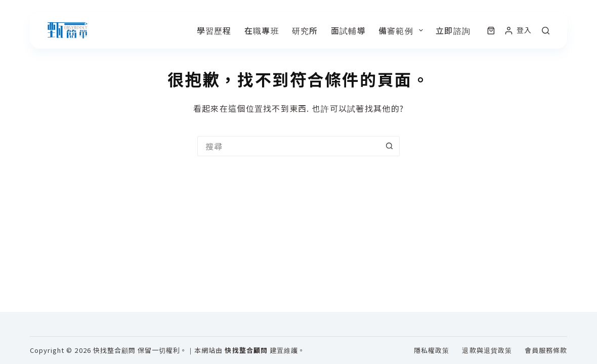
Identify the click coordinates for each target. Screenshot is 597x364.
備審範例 (403, 30)
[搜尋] (546, 31)
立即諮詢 (453, 30)
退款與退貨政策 (487, 351)
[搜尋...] (288, 146)
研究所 (305, 30)
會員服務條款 (546, 351)
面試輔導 (348, 30)
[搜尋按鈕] (390, 146)
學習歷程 (214, 30)
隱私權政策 (432, 351)
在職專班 (262, 30)
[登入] (518, 30)
